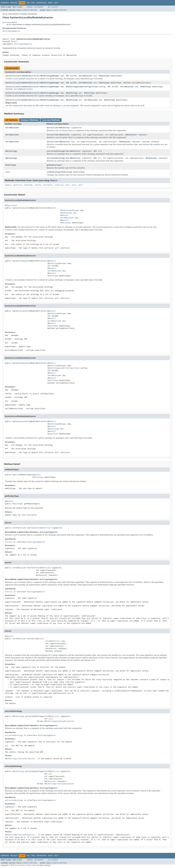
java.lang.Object (10, 22)
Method (34, 10)
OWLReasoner (131, 135)
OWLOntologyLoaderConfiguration (82, 87)
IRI (67, 76)
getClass (18, 185)
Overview (5, 3)
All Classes (53, 7)
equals (8, 185)
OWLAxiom (87, 76)
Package (14, 3)
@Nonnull (52, 208)
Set (80, 76)
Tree (33, 3)
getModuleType (54, 165)
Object (14, 41)
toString (59, 185)
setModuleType (54, 172)
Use (28, 3)
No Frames (39, 7)
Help (56, 3)
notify (38, 185)
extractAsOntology (56, 151)
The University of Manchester (25, 865)
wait (68, 185)
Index (50, 3)
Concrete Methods (51, 120)
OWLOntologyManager (50, 76)
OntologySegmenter (12, 31)
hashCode (28, 185)
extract (50, 128)
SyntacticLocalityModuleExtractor (22, 76)
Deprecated (42, 3)
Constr (26, 10)
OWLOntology (72, 93)
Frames (30, 7)
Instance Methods (30, 120)
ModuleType (104, 76)
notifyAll (48, 185)
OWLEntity (64, 128)
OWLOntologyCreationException (59, 721)
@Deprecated (11, 205)
